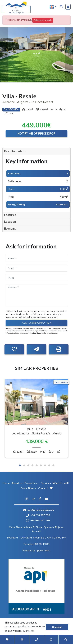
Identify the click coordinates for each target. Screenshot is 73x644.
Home (6, 483)
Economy (10, 229)
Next (69, 55)
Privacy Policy (33, 314)
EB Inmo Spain (16, 7)
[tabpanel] (36, 419)
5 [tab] (37, 465)
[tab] (36, 151)
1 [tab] (20, 465)
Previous (4, 55)
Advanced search (43, 20)
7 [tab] (45, 465)
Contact (43, 488)
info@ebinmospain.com (41, 510)
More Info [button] (29, 631)
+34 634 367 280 (38, 515)
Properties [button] (31, 483)
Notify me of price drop (36, 134)
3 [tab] (28, 465)
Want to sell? (61, 483)
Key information (15, 151)
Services (46, 483)
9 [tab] (53, 465)
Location (10, 222)
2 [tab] (24, 465)
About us (17, 483)
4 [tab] (32, 465)
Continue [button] (57, 627)
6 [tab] (41, 465)
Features (10, 215)
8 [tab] (49, 465)
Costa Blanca (28, 488)
